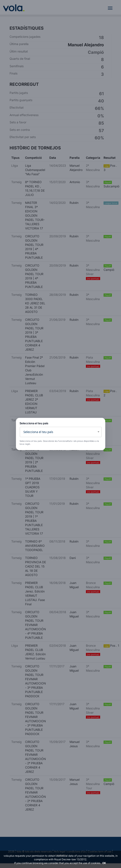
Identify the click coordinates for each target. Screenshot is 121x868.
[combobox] (61, 432)
